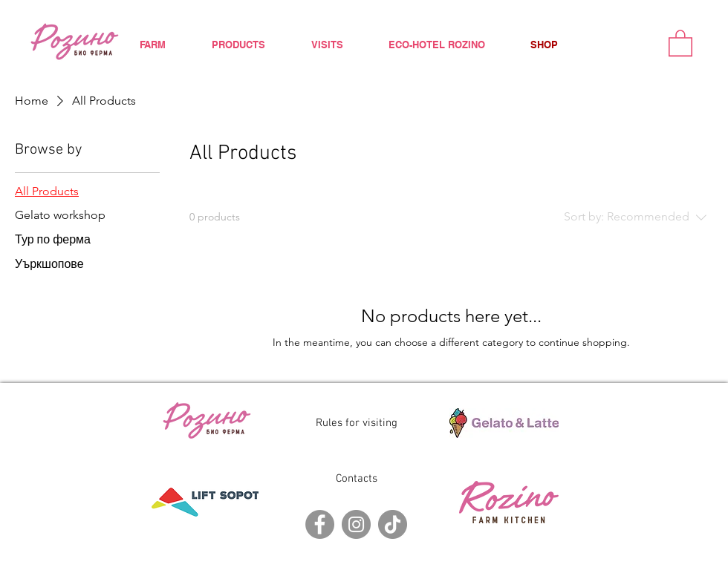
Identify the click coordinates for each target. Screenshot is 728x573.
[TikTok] (393, 524)
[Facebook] (320, 524)
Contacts (357, 479)
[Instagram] (356, 524)
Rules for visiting (357, 423)
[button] (680, 42)
